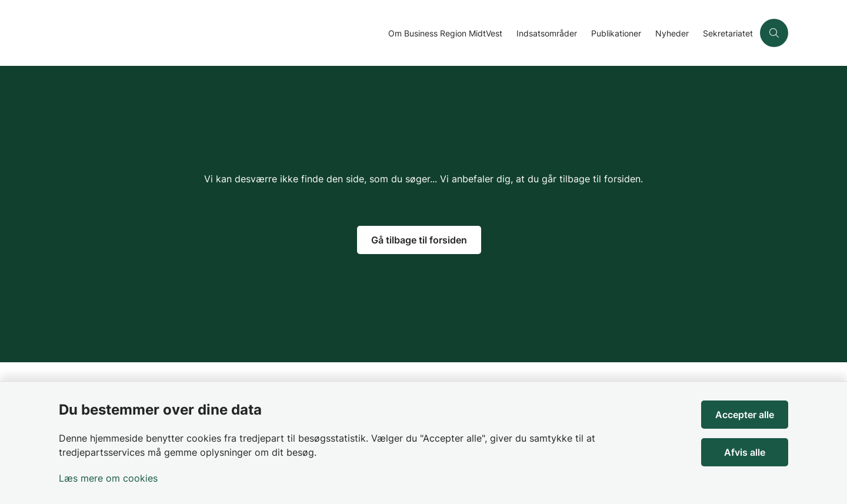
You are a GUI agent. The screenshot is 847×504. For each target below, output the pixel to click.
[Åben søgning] (774, 33)
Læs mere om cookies (108, 478)
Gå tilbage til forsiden (419, 240)
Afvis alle (745, 452)
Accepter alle (745, 415)
